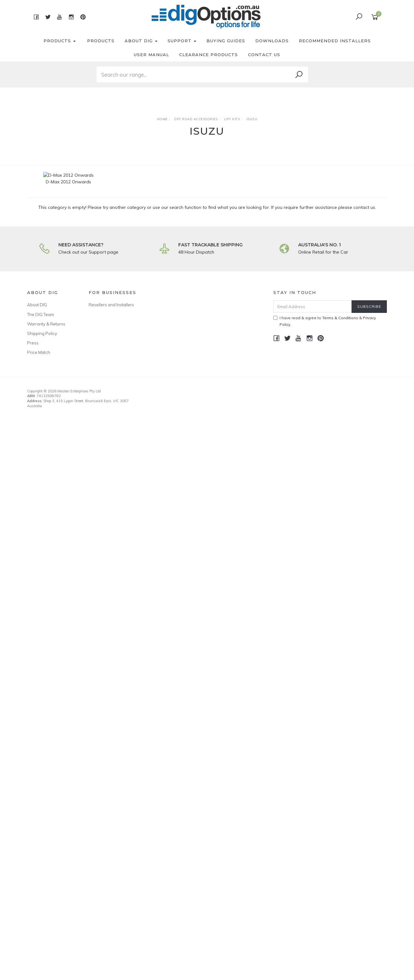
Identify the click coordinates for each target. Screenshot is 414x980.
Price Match (39, 352)
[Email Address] (313, 306)
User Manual (151, 55)
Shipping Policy (42, 333)
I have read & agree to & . (325, 321)
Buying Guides (226, 41)
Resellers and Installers (111, 305)
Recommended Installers (335, 41)
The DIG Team (41, 314)
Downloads (272, 41)
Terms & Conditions (340, 318)
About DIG (141, 41)
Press (33, 343)
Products (60, 41)
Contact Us (264, 55)
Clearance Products (209, 55)
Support (182, 41)
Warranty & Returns (46, 324)
